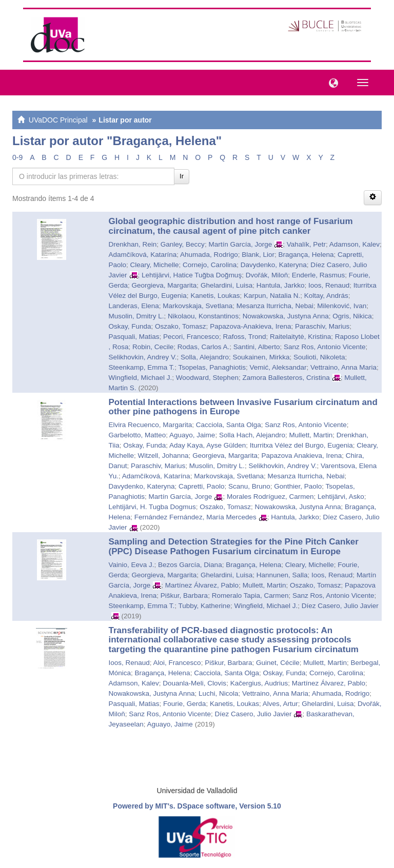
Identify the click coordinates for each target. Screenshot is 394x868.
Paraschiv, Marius (322, 326)
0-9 (17, 157)
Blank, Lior (258, 255)
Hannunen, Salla (282, 575)
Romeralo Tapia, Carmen (250, 596)
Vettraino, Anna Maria (343, 367)
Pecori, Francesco (191, 337)
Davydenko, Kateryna (274, 265)
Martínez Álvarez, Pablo (202, 585)
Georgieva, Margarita (164, 285)
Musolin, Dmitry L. (136, 316)
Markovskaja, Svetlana (198, 306)
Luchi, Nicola (218, 693)
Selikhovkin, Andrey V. (143, 357)
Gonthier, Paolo (298, 486)
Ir (182, 176)
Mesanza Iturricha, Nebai (275, 306)
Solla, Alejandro (205, 357)
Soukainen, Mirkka (261, 357)
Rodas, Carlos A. (203, 347)
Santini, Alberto (257, 347)
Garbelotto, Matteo (137, 435)
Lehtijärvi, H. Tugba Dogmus (152, 507)
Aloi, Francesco (177, 663)
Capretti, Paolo (201, 486)
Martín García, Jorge (240, 244)
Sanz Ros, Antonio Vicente (325, 347)
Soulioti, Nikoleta (319, 357)
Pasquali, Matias (134, 337)
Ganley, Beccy (183, 244)
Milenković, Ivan (342, 306)
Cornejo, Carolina (210, 265)
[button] (331, 82)
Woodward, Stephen (207, 378)
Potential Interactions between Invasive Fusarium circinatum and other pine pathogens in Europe (243, 407)
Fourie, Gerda (184, 704)
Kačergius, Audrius (259, 683)
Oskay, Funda (130, 326)
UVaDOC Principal (58, 120)
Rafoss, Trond (244, 337)
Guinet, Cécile (278, 663)
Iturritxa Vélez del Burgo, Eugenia (301, 445)
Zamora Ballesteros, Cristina (286, 378)
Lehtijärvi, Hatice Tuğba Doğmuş (192, 275)
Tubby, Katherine (204, 606)
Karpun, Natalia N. (272, 296)
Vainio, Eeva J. (132, 565)
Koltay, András (326, 296)
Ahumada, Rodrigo (209, 255)
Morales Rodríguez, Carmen (270, 497)
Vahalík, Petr (306, 244)
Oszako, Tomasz (181, 326)
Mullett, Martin (311, 435)
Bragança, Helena (306, 255)
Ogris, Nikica (352, 316)
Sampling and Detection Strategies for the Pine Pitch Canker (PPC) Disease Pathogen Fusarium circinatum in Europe (234, 547)
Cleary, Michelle (155, 265)
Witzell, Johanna (163, 456)
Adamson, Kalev (354, 244)
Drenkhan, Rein (133, 244)
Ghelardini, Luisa (226, 285)
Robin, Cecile (153, 347)
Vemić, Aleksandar (278, 367)
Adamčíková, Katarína (143, 255)
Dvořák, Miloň (267, 275)
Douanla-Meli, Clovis (194, 683)
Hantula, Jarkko (281, 285)
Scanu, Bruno (249, 486)
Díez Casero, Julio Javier (340, 606)
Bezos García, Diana (190, 565)
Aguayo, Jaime (192, 435)
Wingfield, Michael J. (141, 378)
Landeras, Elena (134, 306)
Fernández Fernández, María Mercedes (195, 517)
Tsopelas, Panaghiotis (212, 367)
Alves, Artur (280, 704)
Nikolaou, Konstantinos (203, 316)
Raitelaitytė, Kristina (300, 337)
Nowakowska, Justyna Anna (286, 316)
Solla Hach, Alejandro (252, 435)
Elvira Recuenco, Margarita (151, 425)
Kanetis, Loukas (215, 296)
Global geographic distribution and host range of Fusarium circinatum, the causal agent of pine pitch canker (231, 226)
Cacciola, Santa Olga (229, 425)
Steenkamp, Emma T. (142, 367)
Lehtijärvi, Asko (341, 497)
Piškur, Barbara (184, 596)
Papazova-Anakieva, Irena (250, 326)
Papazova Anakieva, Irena (301, 456)
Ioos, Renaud (329, 285)
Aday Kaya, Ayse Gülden (208, 445)
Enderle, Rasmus (319, 275)
